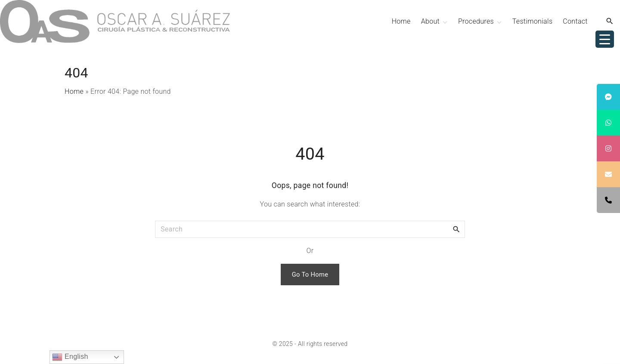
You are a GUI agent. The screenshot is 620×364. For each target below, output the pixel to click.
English (70, 357)
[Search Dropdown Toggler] (610, 22)
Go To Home (310, 275)
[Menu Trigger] (605, 39)
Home (74, 91)
